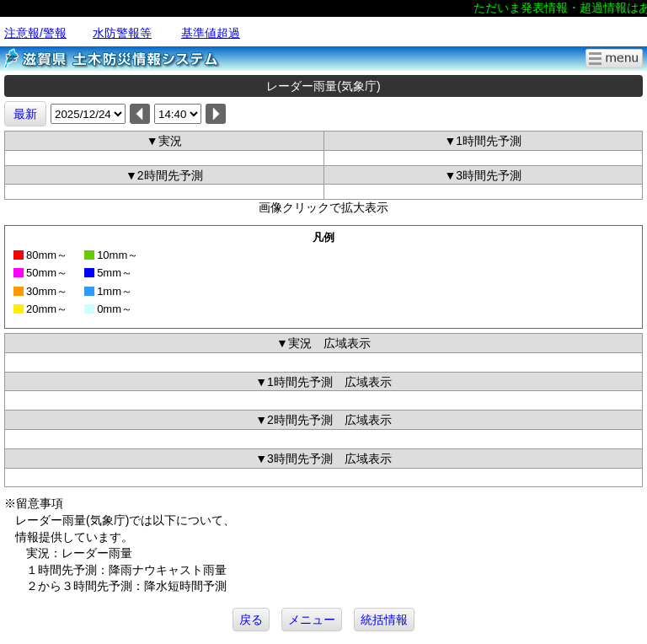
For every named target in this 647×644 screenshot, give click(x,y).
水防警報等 (122, 33)
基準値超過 (211, 33)
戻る (251, 620)
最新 (25, 114)
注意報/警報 (35, 33)
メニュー (312, 620)
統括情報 (384, 620)
